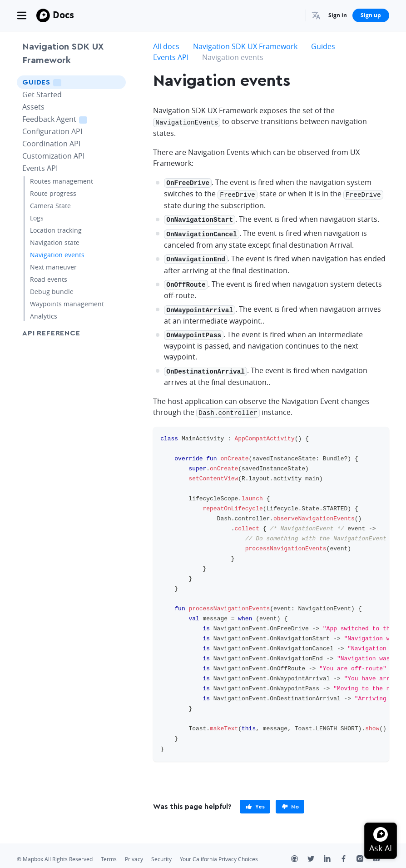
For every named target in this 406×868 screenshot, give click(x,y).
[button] (317, 15)
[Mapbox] (43, 15)
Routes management (62, 181)
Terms (109, 851)
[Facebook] (348, 852)
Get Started (42, 95)
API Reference (51, 333)
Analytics (44, 316)
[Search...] (295, 15)
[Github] (299, 852)
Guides (54, 82)
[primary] (255, 798)
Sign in (338, 15)
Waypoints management (67, 304)
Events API (40, 168)
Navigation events (57, 255)
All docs (166, 46)
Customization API (53, 156)
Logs (37, 218)
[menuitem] (317, 15)
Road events (49, 279)
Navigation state (55, 242)
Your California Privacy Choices (219, 851)
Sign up (371, 15)
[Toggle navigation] (22, 15)
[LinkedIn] (332, 852)
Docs (63, 15)
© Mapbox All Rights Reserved (55, 851)
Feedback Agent (66, 119)
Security (161, 851)
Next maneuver (53, 267)
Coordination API (51, 144)
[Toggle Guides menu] (116, 82)
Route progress (53, 193)
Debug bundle (52, 292)
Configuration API (52, 131)
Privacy (134, 851)
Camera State (50, 206)
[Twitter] (316, 852)
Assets (33, 107)
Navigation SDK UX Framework (63, 54)
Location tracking (56, 230)
